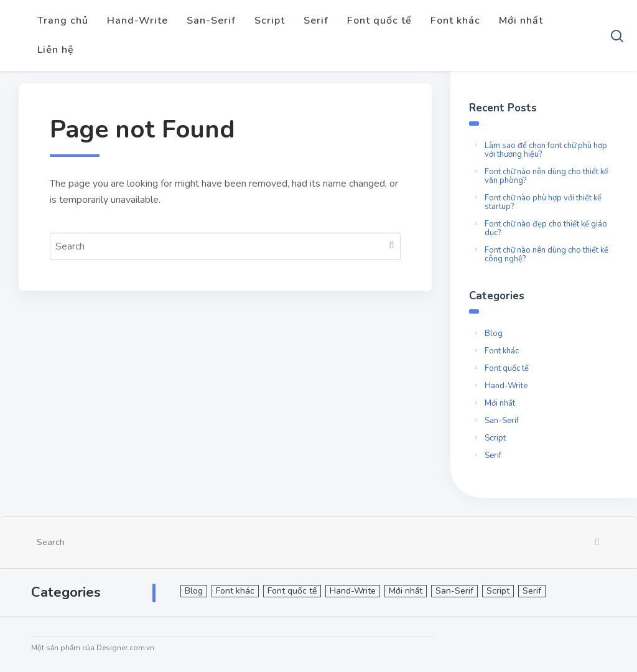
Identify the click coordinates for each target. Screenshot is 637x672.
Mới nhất (521, 21)
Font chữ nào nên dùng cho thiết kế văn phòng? (546, 176)
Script (270, 21)
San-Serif (211, 21)
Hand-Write (137, 21)
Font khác (455, 21)
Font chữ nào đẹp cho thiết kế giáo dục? (546, 228)
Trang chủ (63, 21)
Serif (316, 21)
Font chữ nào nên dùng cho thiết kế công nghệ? (546, 254)
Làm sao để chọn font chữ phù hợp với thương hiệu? (546, 150)
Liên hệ (56, 50)
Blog (494, 334)
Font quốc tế (379, 21)
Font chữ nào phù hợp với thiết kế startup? (543, 202)
